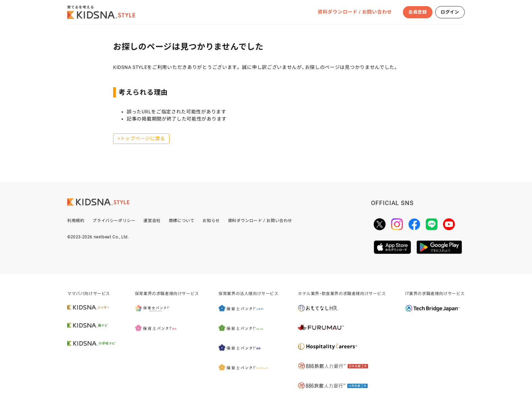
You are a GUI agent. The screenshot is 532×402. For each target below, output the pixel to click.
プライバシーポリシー (114, 221)
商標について (182, 221)
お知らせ (211, 221)
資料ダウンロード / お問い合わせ (355, 12)
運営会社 (152, 221)
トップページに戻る (143, 139)
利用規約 (76, 221)
